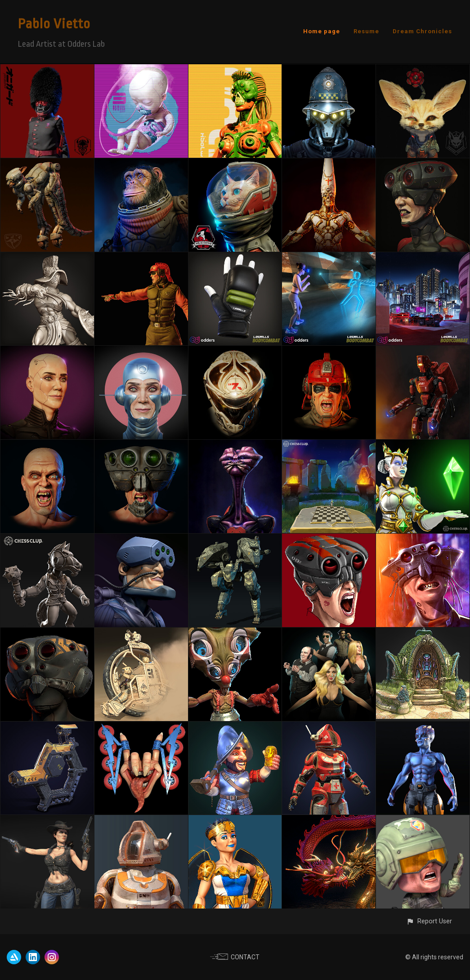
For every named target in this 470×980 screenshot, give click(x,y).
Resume (366, 31)
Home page (322, 31)
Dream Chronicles (422, 31)
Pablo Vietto (54, 24)
